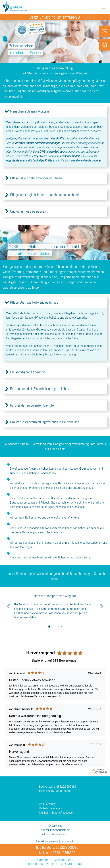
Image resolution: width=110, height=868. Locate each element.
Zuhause (54, 127)
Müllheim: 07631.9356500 (55, 796)
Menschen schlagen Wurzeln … (31, 111)
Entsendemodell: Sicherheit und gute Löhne (40, 394)
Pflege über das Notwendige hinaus (34, 307)
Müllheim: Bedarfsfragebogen (57, 818)
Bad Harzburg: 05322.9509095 (58, 792)
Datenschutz (68, 841)
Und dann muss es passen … (30, 211)
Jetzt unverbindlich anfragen (53, 17)
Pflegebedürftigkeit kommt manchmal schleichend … (46, 195)
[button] (55, 111)
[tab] (55, 111)
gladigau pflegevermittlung (18, 7)
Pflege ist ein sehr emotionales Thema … (38, 178)
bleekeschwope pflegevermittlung (55, 864)
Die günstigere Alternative (28, 377)
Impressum (52, 841)
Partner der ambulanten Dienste (32, 410)
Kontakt (40, 841)
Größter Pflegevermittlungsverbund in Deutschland (45, 427)
